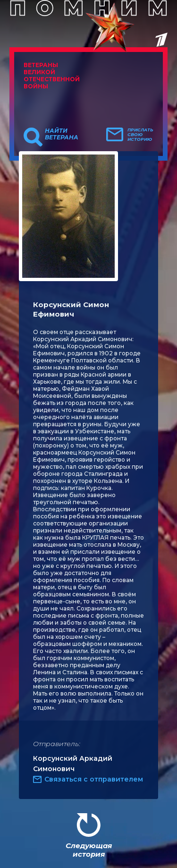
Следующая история (89, 850)
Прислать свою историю (140, 135)
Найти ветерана (62, 134)
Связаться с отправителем (94, 779)
